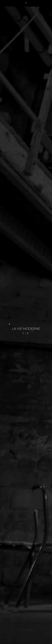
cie (26, 333)
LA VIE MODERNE (26, 329)
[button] (26, 3)
